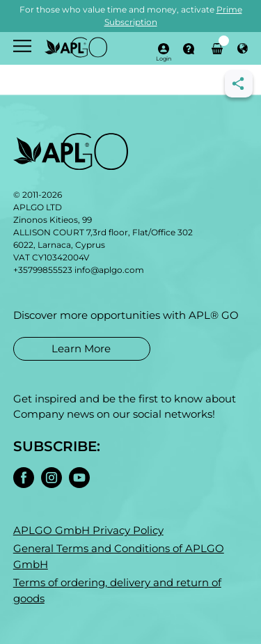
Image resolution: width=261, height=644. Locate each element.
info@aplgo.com (109, 270)
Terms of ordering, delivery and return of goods (117, 590)
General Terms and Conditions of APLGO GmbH (119, 556)
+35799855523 (43, 270)
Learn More (81, 348)
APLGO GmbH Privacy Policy (88, 530)
